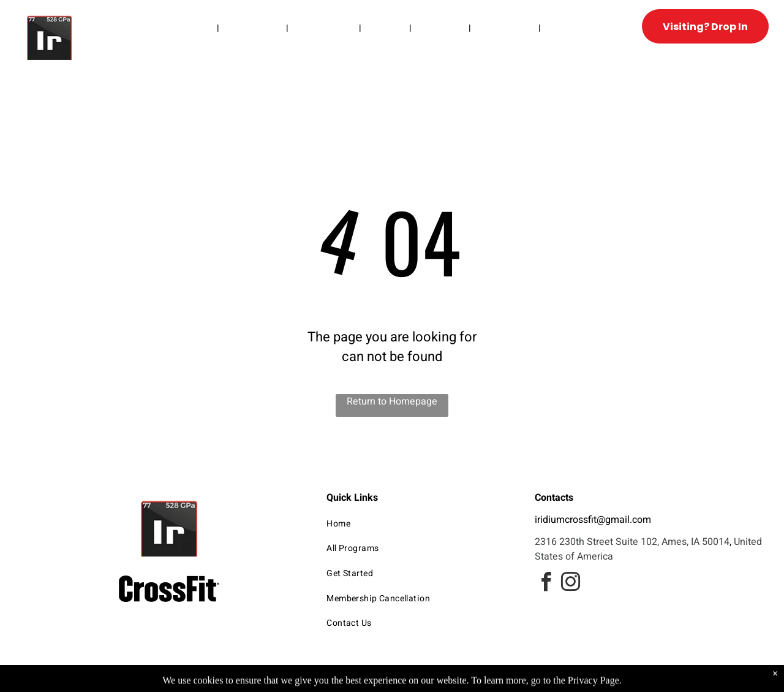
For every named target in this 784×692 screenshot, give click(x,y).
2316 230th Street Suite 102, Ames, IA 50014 (632, 542)
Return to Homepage (392, 401)
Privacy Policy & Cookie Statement (316, 681)
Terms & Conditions (493, 681)
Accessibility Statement (417, 681)
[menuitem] (197, 28)
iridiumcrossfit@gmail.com (593, 520)
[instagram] (570, 584)
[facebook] (546, 584)
